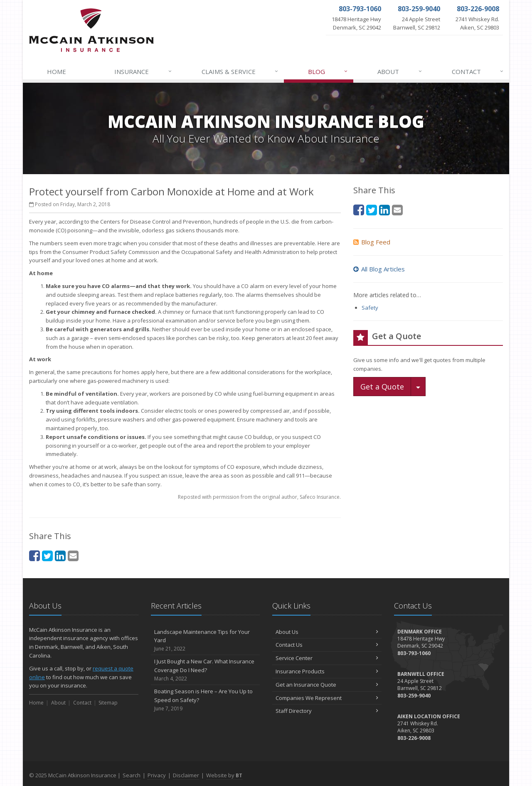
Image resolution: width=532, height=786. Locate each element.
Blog (328, 71)
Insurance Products (327, 671)
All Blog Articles (379, 269)
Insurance (143, 71)
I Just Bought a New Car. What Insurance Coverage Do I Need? (206, 670)
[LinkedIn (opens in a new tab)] (60, 556)
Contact (478, 71)
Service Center (327, 658)
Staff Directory (327, 711)
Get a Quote (382, 387)
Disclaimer (186, 775)
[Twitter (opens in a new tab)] (47, 556)
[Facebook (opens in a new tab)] (34, 556)
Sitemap (108, 703)
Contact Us (327, 645)
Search (132, 775)
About (400, 71)
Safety (370, 308)
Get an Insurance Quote (327, 685)
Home (57, 71)
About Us (327, 632)
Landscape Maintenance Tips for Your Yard (206, 641)
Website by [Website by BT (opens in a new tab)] (224, 775)
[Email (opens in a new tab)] (73, 556)
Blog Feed (372, 242)
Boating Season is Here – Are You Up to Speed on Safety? (206, 700)
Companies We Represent (327, 698)
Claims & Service (240, 71)
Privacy (157, 775)
